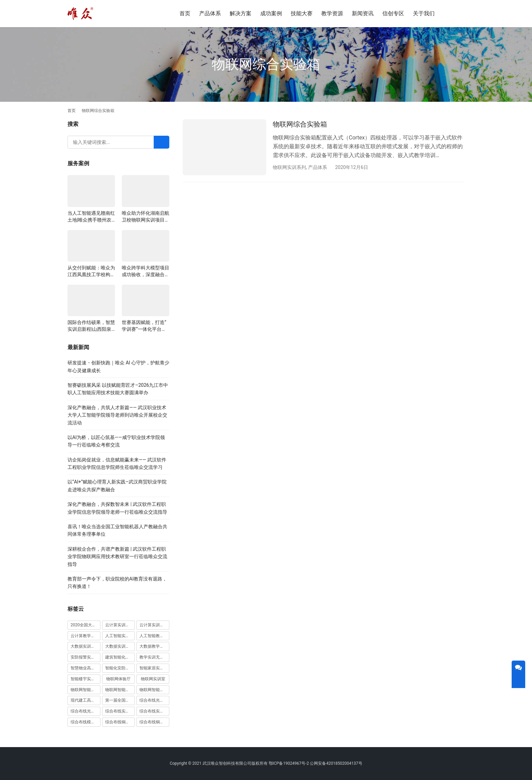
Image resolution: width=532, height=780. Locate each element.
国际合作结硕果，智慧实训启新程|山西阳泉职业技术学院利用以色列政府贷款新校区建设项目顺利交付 (91, 326)
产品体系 (210, 13)
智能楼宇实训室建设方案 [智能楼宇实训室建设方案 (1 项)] (85, 679)
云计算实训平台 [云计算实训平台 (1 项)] (154, 625)
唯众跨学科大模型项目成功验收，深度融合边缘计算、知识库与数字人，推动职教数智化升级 (146, 271)
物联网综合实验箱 (300, 124)
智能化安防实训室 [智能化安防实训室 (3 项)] (120, 668)
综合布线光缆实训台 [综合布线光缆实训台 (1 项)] (154, 700)
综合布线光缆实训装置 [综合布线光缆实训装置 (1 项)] (85, 711)
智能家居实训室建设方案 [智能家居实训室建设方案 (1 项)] (154, 668)
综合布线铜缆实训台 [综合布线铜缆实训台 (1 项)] (120, 722)
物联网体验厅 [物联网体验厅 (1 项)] (118, 679)
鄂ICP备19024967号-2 (289, 763)
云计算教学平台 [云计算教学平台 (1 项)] (85, 636)
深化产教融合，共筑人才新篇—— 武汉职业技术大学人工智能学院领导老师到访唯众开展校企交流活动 (117, 415)
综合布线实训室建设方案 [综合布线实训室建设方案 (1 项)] (154, 711)
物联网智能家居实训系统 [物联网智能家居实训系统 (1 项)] (154, 690)
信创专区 (393, 13)
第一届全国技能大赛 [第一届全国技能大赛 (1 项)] (120, 700)
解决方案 (241, 13)
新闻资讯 (363, 13)
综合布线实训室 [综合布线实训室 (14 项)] (119, 711)
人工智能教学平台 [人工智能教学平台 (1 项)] (154, 636)
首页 (185, 13)
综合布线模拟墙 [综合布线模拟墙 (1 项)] (85, 722)
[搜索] (455, 13)
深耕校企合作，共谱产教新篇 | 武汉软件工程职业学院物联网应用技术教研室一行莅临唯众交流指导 (117, 557)
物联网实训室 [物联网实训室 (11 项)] (153, 679)
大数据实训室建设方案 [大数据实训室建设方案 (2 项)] (85, 646)
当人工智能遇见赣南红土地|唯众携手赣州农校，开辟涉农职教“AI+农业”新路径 (91, 217)
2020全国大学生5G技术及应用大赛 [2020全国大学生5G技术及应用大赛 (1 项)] (85, 625)
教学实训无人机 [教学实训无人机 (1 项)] (154, 657)
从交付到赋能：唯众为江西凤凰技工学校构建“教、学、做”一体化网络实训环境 (91, 271)
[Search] (161, 142)
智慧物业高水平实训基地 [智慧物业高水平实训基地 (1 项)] (85, 668)
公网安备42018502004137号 (336, 763)
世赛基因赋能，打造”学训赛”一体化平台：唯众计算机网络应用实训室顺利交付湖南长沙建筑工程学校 (146, 326)
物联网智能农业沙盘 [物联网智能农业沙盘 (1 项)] (85, 690)
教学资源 (332, 13)
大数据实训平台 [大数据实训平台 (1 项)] (119, 646)
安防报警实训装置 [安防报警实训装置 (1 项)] (85, 657)
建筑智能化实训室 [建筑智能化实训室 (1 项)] (120, 657)
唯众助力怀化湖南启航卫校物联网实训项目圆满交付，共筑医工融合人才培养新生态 (146, 217)
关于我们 (424, 13)
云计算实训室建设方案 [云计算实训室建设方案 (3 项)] (120, 625)
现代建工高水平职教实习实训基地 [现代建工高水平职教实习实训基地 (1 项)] (85, 700)
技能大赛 (302, 13)
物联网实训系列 (289, 167)
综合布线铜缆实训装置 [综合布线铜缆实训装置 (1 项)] (154, 722)
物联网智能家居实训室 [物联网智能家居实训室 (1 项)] (120, 690)
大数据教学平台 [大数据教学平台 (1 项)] (154, 646)
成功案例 (271, 13)
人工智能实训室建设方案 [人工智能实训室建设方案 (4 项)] (120, 636)
